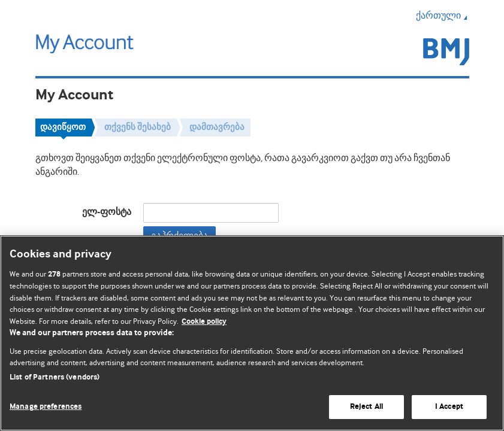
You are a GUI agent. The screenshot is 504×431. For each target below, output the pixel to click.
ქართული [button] (443, 16)
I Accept (449, 407)
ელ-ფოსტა (107, 212)
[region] (252, 333)
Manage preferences (46, 407)
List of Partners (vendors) (55, 377)
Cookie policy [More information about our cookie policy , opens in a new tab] (204, 322)
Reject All (366, 407)
